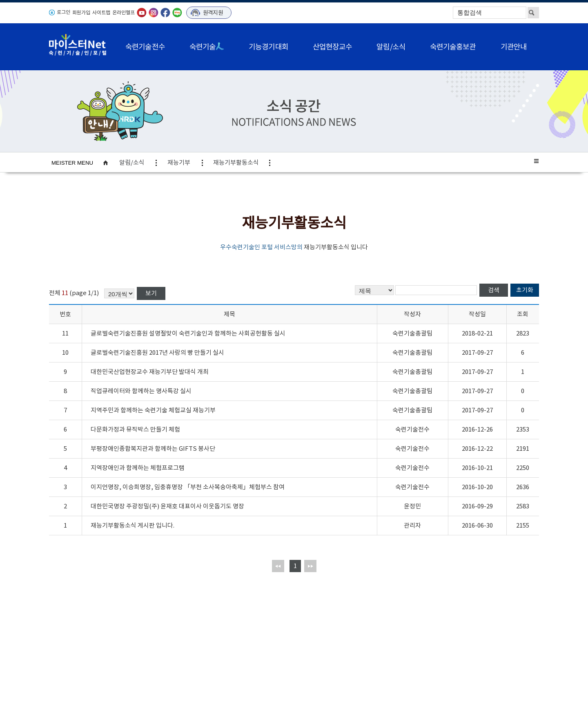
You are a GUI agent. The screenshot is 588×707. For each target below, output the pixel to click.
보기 (151, 293)
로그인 (63, 12)
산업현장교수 (333, 47)
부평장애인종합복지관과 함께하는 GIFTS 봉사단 (153, 449)
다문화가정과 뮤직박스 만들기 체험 (135, 429)
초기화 (525, 290)
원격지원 (213, 13)
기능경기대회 (268, 47)
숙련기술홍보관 (453, 47)
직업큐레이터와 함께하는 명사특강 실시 (141, 391)
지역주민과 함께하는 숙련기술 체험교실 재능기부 (153, 410)
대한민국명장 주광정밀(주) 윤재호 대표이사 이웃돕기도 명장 (167, 506)
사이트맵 (101, 12)
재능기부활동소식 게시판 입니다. (133, 525)
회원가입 (81, 12)
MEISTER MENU (72, 163)
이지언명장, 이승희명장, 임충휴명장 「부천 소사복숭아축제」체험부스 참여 (188, 487)
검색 (494, 290)
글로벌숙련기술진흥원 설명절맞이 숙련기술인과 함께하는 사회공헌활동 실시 (188, 333)
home (109, 163)
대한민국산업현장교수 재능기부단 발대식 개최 (150, 372)
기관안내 (514, 47)
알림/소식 (391, 47)
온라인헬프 (124, 12)
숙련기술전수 (145, 47)
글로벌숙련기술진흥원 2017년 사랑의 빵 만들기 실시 (157, 352)
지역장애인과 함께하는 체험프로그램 (138, 468)
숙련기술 (207, 47)
